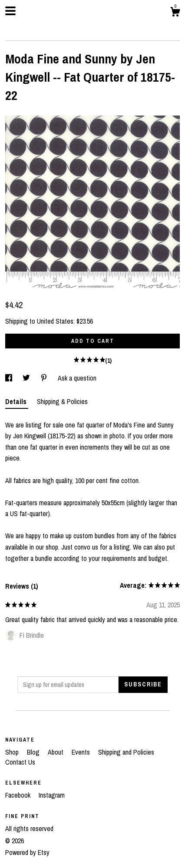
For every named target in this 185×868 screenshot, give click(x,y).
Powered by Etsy (27, 852)
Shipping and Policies (126, 752)
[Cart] (175, 13)
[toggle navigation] (10, 11)
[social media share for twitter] (27, 378)
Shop (13, 752)
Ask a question (77, 378)
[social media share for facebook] (10, 378)
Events (82, 752)
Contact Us (20, 762)
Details (17, 401)
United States (55, 321)
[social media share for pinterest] (45, 378)
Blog (34, 752)
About (56, 752)
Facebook (19, 795)
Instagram (52, 795)
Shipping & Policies (62, 401)
